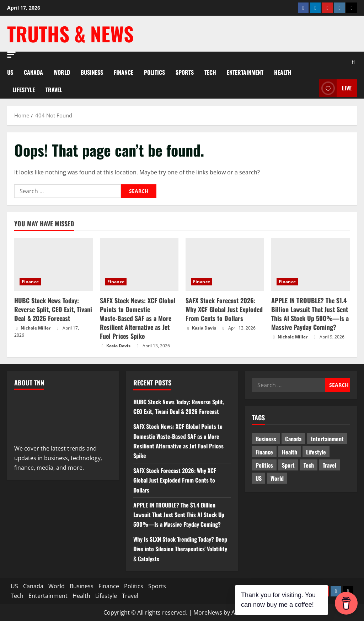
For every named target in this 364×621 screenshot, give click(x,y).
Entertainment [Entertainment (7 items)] (327, 439)
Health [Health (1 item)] (290, 452)
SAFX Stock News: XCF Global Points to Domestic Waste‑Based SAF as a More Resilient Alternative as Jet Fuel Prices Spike (138, 318)
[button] (11, 55)
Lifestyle (24, 90)
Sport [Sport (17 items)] (288, 465)
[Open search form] (353, 62)
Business (92, 72)
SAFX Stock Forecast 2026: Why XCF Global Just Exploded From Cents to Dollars (224, 309)
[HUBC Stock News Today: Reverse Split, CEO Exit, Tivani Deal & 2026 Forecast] (53, 264)
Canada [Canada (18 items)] (293, 439)
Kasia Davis (118, 346)
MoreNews (208, 612)
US (10, 72)
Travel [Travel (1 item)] (330, 465)
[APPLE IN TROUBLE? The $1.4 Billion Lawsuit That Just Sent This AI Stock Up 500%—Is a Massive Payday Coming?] (311, 264)
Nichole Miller (36, 328)
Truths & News (70, 33)
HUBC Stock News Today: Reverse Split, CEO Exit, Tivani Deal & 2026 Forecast (53, 309)
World (62, 72)
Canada (33, 72)
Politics (154, 72)
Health (283, 72)
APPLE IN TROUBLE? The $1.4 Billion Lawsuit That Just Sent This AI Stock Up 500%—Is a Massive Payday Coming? (310, 314)
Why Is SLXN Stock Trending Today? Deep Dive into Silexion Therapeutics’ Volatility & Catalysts (180, 549)
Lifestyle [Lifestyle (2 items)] (316, 452)
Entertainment (245, 72)
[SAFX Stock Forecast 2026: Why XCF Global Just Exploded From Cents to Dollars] (225, 264)
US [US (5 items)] (259, 478)
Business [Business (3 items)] (266, 439)
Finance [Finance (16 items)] (264, 452)
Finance (124, 72)
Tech (210, 72)
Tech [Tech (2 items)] (309, 465)
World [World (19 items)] (277, 478)
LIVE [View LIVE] (335, 88)
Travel (54, 90)
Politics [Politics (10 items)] (264, 465)
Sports (185, 72)
